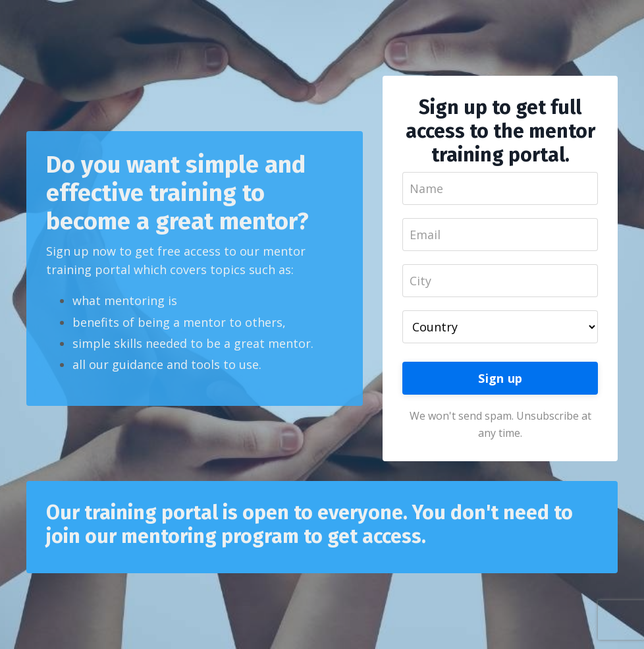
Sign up (500, 378)
